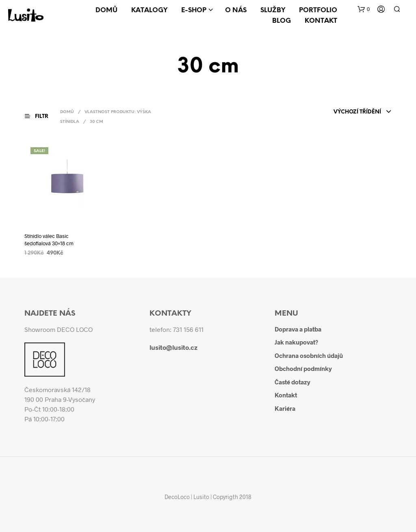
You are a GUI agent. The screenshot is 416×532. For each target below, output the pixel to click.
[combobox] (363, 112)
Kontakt (321, 21)
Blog (282, 21)
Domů (106, 10)
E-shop (194, 10)
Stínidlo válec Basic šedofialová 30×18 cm (49, 240)
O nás (236, 10)
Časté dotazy (292, 382)
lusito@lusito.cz (173, 347)
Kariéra (285, 408)
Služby (273, 10)
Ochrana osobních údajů (309, 355)
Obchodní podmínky (303, 368)
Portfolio (318, 10)
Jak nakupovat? (296, 342)
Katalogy (149, 10)
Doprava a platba (298, 329)
